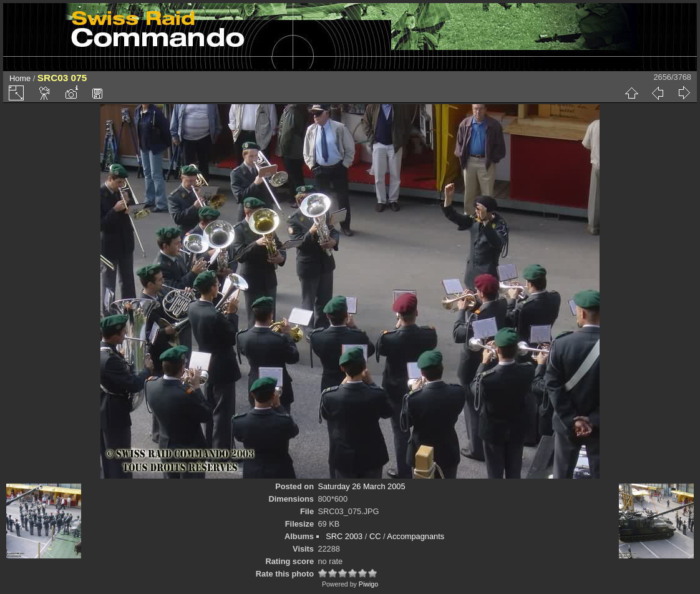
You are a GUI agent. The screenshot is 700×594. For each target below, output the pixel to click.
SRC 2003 (344, 536)
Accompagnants (416, 536)
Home (20, 78)
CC (375, 536)
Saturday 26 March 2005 (361, 486)
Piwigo (368, 584)
